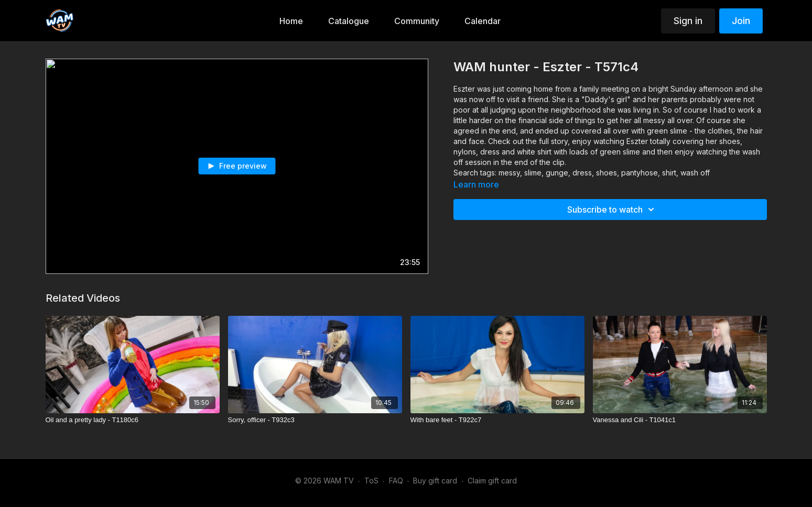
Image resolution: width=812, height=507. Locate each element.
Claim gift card (492, 481)
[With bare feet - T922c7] (497, 420)
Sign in (688, 21)
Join (741, 21)
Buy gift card (435, 481)
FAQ (396, 481)
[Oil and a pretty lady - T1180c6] (133, 420)
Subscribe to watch (612, 210)
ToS (371, 481)
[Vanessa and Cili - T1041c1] (680, 420)
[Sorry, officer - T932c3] (315, 420)
